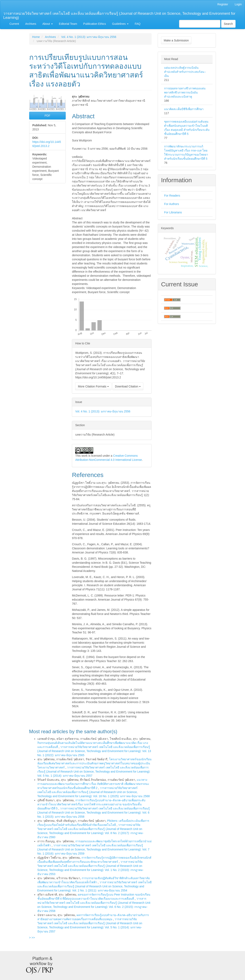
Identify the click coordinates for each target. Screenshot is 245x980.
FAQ (138, 24)
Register (223, 4)
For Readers (172, 196)
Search (228, 24)
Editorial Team (68, 24)
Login (238, 4)
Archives (31, 24)
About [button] (47, 24)
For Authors (171, 204)
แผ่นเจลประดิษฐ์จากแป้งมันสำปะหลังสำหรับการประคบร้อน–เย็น (185, 72)
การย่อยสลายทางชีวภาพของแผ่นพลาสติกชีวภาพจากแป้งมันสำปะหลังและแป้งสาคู (185, 92)
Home (36, 37)
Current (14, 24)
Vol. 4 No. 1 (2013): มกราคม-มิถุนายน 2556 (89, 37)
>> (33, 938)
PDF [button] (47, 116)
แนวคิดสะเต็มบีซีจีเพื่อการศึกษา (184, 109)
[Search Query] (200, 24)
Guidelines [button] (120, 24)
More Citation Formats (93, 386)
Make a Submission (176, 40)
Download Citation (128, 386)
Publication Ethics (95, 24)
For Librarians (173, 212)
